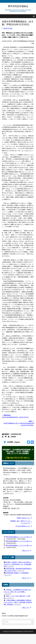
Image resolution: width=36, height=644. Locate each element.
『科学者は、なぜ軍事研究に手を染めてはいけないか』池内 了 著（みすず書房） (18, 592)
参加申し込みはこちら (23, 518)
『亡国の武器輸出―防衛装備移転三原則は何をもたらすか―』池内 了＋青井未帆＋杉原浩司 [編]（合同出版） (18, 602)
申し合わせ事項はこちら (23, 526)
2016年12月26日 (8, 28)
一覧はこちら (25, 550)
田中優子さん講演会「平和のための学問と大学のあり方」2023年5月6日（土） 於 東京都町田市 (18, 564)
